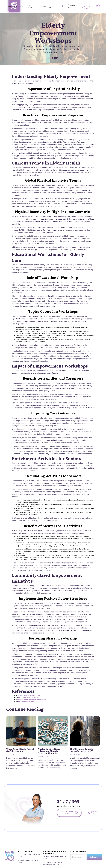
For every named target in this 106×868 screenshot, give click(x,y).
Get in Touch (50, 6)
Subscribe (94, 857)
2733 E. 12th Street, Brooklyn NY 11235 (29, 856)
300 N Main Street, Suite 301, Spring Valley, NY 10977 (53, 863)
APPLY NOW (87, 7)
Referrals (42, 6)
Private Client (30, 6)
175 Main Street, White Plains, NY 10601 (55, 858)
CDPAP (23, 6)
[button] (13, 6)
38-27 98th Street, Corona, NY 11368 (28, 861)
